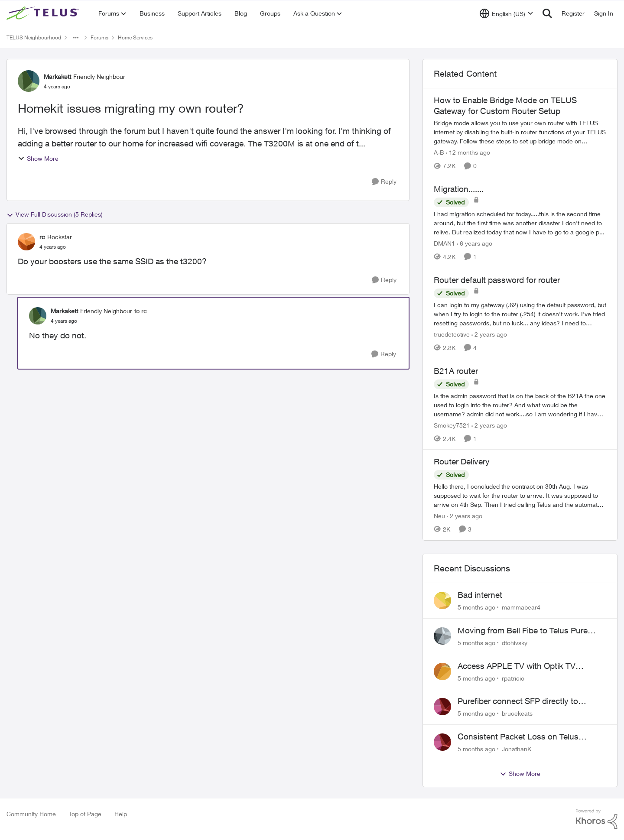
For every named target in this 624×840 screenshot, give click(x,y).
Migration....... (459, 189)
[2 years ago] (489, 334)
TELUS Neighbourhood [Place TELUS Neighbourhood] (34, 37)
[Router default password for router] (520, 314)
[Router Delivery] (520, 495)
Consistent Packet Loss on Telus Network (518, 737)
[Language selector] (506, 13)
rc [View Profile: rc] (42, 237)
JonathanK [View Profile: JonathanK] (517, 749)
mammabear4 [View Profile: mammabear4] (521, 607)
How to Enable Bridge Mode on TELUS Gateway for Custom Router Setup (505, 105)
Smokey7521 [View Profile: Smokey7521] (452, 425)
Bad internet (480, 595)
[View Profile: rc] (26, 242)
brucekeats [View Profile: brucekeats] (517, 713)
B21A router (456, 371)
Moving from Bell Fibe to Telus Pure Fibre (523, 631)
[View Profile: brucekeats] (442, 707)
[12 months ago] (468, 152)
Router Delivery (462, 461)
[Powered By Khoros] (597, 819)
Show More (38, 158)
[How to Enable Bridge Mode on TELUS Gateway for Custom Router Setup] (520, 132)
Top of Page (85, 814)
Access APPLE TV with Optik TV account (517, 666)
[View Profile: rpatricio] (442, 671)
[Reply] (384, 182)
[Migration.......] (520, 223)
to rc (141, 311)
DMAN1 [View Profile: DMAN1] (444, 243)
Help (121, 814)
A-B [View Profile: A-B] (439, 152)
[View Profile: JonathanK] (442, 742)
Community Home (31, 814)
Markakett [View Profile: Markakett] (57, 76)
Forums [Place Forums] (99, 37)
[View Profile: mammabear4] (442, 600)
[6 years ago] (474, 243)
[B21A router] (520, 404)
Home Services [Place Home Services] (135, 37)
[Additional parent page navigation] (76, 38)
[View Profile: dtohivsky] (442, 636)
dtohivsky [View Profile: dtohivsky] (515, 643)
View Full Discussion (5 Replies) (55, 214)
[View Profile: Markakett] (29, 81)
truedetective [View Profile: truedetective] (452, 334)
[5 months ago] (476, 607)
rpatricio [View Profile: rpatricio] (513, 678)
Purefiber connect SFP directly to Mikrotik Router (518, 701)
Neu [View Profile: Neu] (439, 516)
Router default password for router (497, 280)
